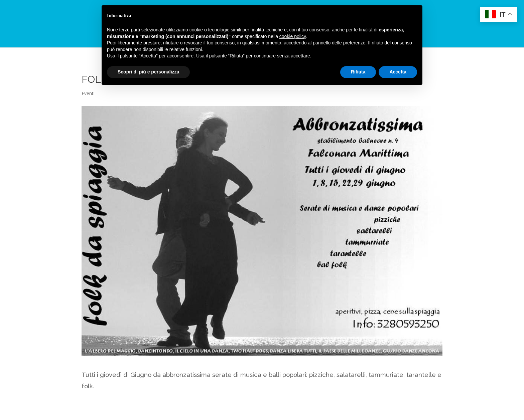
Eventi (88, 93)
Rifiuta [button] (358, 72)
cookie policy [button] (293, 36)
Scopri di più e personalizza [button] (148, 72)
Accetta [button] (398, 72)
